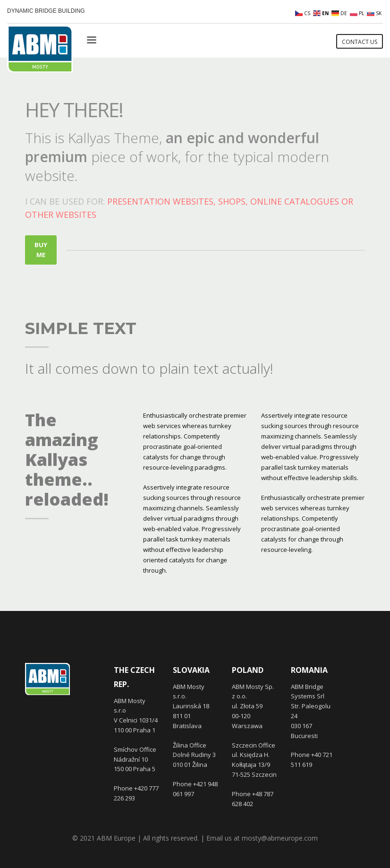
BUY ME (41, 250)
